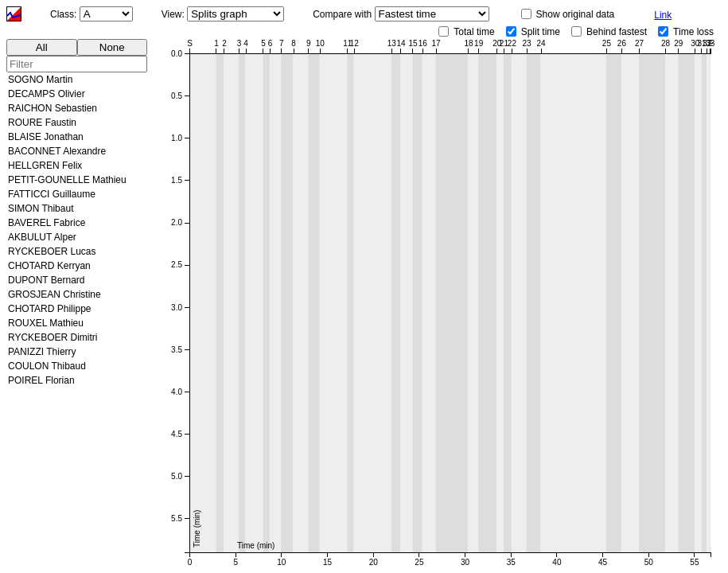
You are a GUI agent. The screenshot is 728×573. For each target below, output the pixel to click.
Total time (474, 32)
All (42, 47)
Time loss (693, 32)
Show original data (576, 14)
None (112, 47)
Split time (541, 32)
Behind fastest (617, 32)
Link (663, 15)
